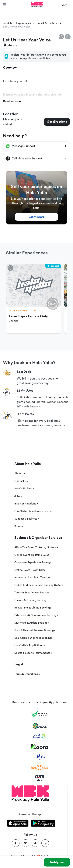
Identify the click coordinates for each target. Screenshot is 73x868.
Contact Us (21, 481)
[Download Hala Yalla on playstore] (43, 824)
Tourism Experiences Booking (32, 593)
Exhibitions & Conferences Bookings (36, 615)
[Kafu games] (40, 714)
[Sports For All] (40, 768)
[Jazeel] (40, 736)
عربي (64, 4)
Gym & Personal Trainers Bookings (35, 630)
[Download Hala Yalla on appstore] (18, 824)
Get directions (57, 122)
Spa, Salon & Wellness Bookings (33, 638)
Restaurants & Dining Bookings (33, 608)
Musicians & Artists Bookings (31, 623)
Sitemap (19, 526)
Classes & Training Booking (30, 600)
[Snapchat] (35, 843)
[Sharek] (40, 757)
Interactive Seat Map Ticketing (33, 578)
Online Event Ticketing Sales (32, 555)
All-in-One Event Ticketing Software (36, 547)
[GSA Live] (40, 778)
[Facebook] (16, 843)
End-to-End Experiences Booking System (39, 585)
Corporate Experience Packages (33, 563)
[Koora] (40, 747)
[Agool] (40, 726)
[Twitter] (26, 843)
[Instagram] (45, 843)
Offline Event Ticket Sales (30, 570)
